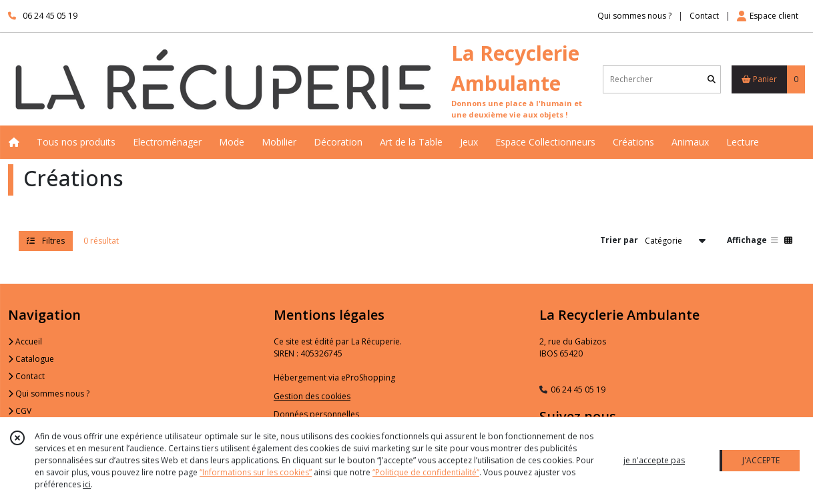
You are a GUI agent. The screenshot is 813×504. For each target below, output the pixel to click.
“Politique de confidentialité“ (426, 472)
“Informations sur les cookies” (256, 472)
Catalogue (31, 359)
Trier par (619, 240)
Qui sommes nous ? (49, 394)
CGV (20, 411)
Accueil (25, 341)
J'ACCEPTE (761, 460)
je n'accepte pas (654, 460)
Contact (704, 16)
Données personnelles (316, 414)
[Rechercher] (712, 79)
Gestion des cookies (312, 396)
